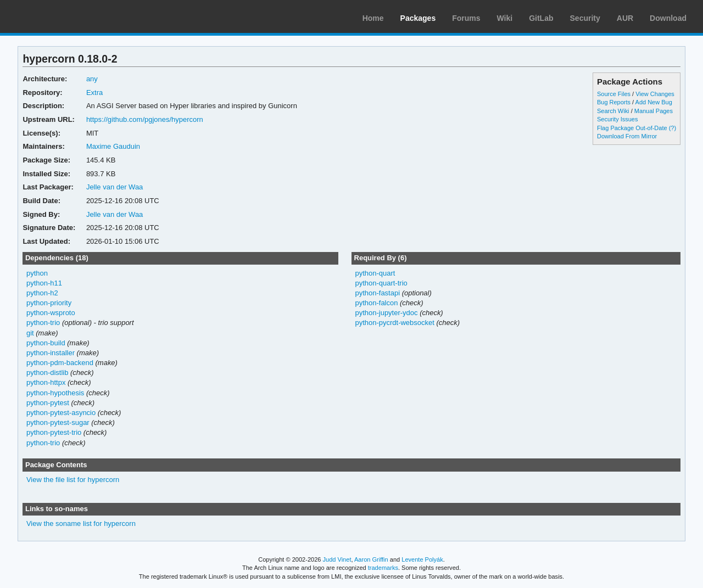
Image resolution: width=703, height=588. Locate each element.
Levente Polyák (422, 559)
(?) (673, 128)
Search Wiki (613, 111)
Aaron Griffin (371, 559)
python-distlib (48, 373)
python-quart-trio (381, 283)
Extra (94, 93)
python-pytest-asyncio (61, 413)
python (37, 273)
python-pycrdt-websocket (394, 323)
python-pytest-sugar (58, 422)
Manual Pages (654, 111)
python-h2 (42, 293)
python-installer (51, 353)
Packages (418, 18)
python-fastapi (377, 293)
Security (585, 18)
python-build (46, 343)
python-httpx (46, 382)
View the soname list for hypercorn (81, 523)
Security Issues (617, 119)
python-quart (375, 273)
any (92, 79)
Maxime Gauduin (113, 146)
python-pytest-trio (54, 432)
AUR (625, 18)
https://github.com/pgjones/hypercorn (145, 119)
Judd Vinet (337, 559)
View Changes (655, 94)
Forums (466, 18)
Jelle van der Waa (115, 187)
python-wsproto (51, 313)
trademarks (383, 568)
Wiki (505, 18)
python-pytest (48, 403)
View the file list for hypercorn (73, 480)
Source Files (614, 94)
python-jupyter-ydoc (386, 313)
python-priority (49, 303)
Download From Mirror (627, 136)
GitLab (541, 18)
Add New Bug (654, 102)
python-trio (43, 323)
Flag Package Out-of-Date (632, 128)
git (30, 333)
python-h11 (44, 283)
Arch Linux (60, 16)
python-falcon (376, 303)
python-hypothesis (55, 393)
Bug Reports (614, 102)
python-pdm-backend (60, 363)
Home (373, 18)
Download (668, 18)
